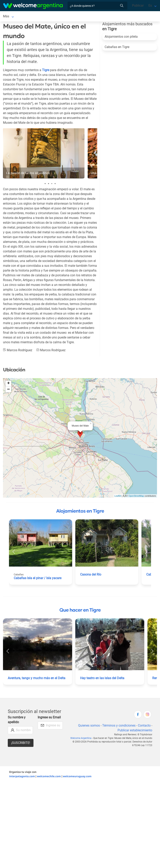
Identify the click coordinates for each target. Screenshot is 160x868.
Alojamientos (27, 17)
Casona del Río (91, 575)
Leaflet (118, 497)
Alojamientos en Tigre (80, 512)
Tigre (7, 17)
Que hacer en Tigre (80, 611)
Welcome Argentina (81, 739)
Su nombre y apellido (17, 720)
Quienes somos (89, 726)
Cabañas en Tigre (117, 48)
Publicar (138, 5)
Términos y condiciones (119, 726)
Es (150, 5)
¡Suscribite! (21, 744)
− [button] (8, 390)
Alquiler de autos (60, 17)
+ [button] (8, 384)
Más (80, 17)
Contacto (144, 726)
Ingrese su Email (49, 718)
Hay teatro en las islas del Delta (102, 679)
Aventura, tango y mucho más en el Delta (37, 679)
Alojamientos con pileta (121, 37)
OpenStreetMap (136, 497)
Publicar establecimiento (135, 731)
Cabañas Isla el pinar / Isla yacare (38, 579)
